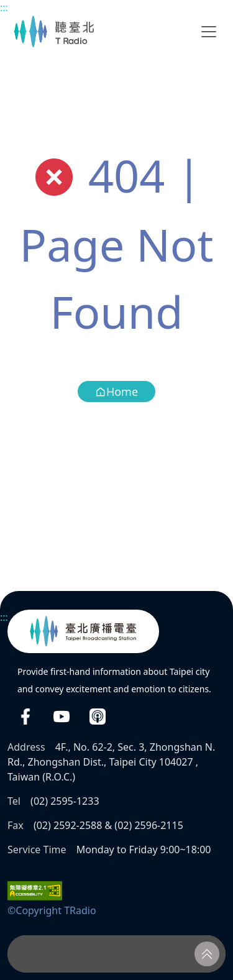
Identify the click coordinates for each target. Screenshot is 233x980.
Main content (7, 7)
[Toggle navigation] (209, 32)
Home (116, 392)
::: (4, 7)
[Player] (116, 954)
